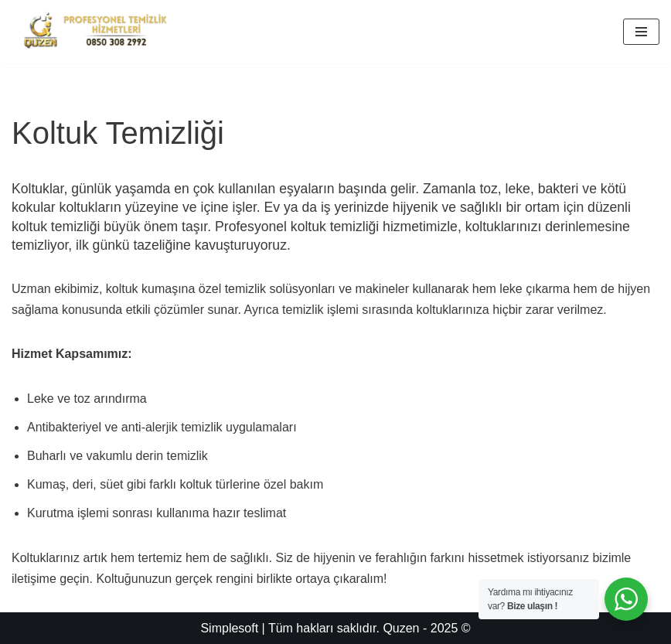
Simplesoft (229, 628)
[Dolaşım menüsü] (641, 32)
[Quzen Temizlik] (94, 32)
